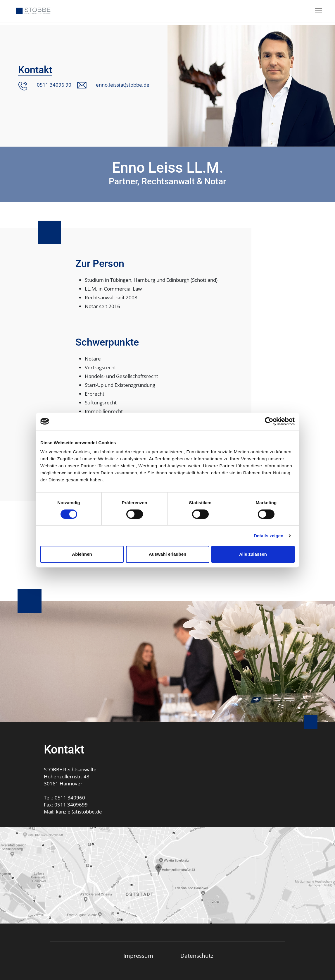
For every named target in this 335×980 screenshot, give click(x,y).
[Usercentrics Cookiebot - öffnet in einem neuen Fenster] (269, 421)
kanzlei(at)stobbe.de (79, 812)
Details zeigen (268, 536)
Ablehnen (82, 554)
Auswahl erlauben (167, 554)
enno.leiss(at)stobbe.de (123, 85)
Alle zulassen (253, 554)
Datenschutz (197, 956)
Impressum (138, 956)
